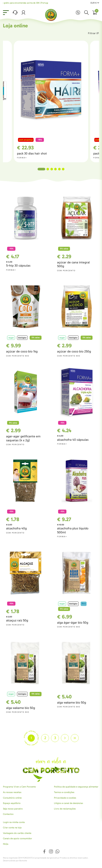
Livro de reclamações (65, 809)
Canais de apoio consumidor (17, 838)
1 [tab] (41, 169)
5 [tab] (59, 169)
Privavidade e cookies (65, 798)
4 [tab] (55, 169)
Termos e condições (64, 792)
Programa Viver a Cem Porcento (19, 787)
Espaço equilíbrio (12, 803)
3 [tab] (52, 169)
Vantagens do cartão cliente (17, 833)
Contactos (8, 814)
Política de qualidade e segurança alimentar (76, 787)
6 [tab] (63, 169)
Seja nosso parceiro (13, 809)
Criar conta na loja (12, 828)
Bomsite (23, 861)
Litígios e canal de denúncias (68, 803)
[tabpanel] (51, 101)
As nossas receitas (12, 792)
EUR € (95, 3)
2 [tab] (48, 169)
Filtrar (93, 33)
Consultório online (12, 798)
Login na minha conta (14, 822)
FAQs (6, 844)
